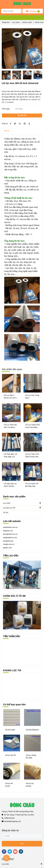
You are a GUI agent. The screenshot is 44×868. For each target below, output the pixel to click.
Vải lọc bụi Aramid (30, 785)
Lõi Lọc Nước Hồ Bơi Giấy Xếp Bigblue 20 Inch (32, 485)
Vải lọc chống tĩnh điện (31, 757)
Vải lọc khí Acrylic (9, 785)
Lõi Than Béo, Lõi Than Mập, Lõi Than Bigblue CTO (11, 456)
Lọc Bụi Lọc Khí (22, 508)
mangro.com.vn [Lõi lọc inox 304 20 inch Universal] (9, 544)
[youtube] (15, 852)
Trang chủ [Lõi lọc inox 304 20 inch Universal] (6, 22)
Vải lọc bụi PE (10, 755)
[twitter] (10, 852)
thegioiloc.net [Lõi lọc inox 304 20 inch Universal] (8, 531)
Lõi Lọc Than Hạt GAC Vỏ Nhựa (10, 426)
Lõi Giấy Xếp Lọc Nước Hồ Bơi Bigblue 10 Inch (10, 485)
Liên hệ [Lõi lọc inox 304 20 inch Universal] (22, 115)
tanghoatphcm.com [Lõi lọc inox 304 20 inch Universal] (10, 538)
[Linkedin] (20, 124)
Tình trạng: (6, 109)
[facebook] (4, 852)
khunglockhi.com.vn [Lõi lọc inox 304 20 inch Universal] (10, 534)
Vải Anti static (10, 730)
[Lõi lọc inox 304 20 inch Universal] (22, 4)
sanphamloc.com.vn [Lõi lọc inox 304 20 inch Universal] (10, 527)
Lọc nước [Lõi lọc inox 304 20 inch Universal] (16, 22)
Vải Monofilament (32, 730)
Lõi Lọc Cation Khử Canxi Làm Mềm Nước (33, 426)
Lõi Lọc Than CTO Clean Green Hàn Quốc (32, 456)
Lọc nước (22, 503)
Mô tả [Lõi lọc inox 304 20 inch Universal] (7, 131)
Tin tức (6, 512)
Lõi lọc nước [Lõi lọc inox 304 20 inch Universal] (27, 22)
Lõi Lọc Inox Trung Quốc (32, 397)
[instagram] (21, 851)
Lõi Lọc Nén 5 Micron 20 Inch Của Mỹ (11, 397)
